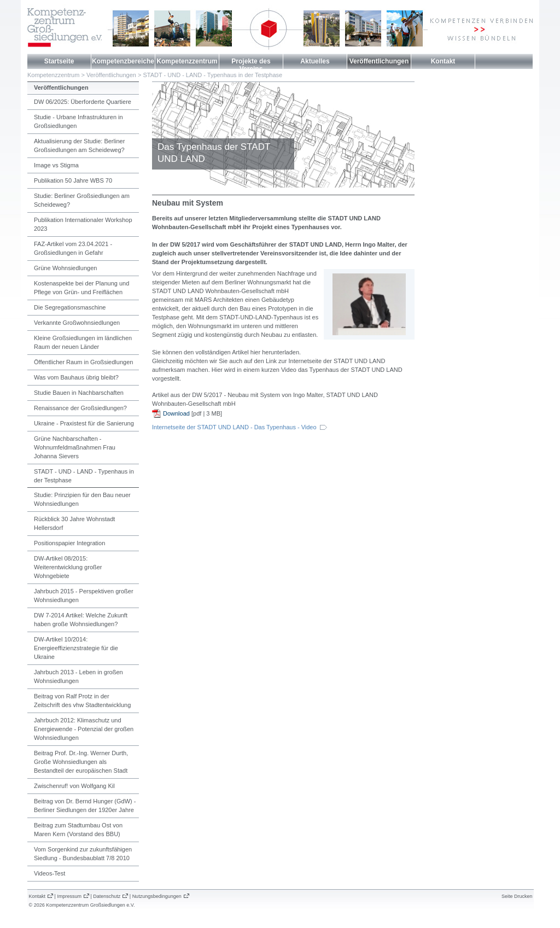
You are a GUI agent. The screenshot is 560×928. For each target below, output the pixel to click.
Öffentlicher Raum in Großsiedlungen (83, 362)
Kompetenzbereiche (123, 61)
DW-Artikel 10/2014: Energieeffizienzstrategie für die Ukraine (76, 648)
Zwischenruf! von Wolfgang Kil (74, 786)
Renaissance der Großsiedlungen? (80, 408)
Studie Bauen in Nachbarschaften (79, 393)
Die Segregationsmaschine (70, 307)
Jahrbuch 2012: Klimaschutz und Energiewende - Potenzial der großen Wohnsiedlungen (84, 729)
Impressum (69, 896)
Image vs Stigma (56, 165)
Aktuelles (315, 61)
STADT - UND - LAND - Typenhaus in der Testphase (212, 75)
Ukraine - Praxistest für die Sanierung (84, 423)
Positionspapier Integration (69, 543)
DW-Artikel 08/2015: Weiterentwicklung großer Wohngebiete (68, 567)
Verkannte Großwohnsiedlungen (77, 323)
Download (176, 413)
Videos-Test (49, 873)
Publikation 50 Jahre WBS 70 (73, 180)
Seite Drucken (517, 896)
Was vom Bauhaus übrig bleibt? (76, 377)
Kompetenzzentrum (187, 61)
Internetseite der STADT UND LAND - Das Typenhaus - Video (234, 427)
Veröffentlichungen (379, 61)
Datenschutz (107, 896)
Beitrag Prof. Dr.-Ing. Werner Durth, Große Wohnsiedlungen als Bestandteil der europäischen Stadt (81, 762)
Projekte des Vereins (251, 65)
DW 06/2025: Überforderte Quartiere (83, 102)
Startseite (59, 61)
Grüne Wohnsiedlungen (65, 268)
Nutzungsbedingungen (157, 896)
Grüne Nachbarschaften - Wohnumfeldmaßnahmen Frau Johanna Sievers (75, 447)
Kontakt (443, 61)
